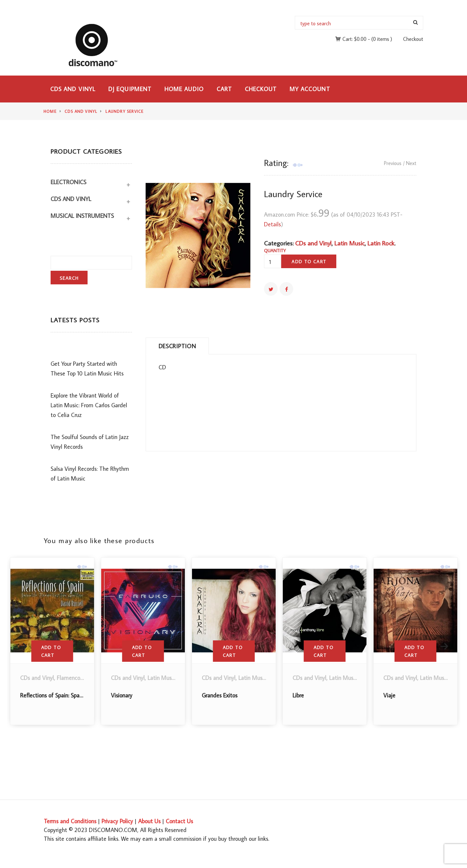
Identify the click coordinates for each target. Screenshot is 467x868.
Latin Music (349, 243)
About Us (149, 821)
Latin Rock (381, 243)
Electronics (68, 182)
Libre (298, 695)
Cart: (354, 39)
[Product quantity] (272, 262)
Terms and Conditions (70, 821)
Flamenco (68, 678)
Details (272, 224)
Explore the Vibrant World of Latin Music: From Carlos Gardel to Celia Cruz (89, 405)
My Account (310, 89)
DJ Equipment (130, 89)
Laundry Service (124, 111)
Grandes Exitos (220, 695)
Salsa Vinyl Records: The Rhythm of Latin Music (90, 474)
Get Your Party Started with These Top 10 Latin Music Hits (87, 369)
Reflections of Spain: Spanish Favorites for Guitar (79, 695)
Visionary (122, 695)
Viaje (389, 695)
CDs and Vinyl (73, 89)
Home (50, 111)
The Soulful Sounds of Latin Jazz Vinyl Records (90, 442)
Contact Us (179, 821)
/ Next (410, 163)
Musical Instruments (82, 216)
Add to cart (309, 262)
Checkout (413, 39)
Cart (224, 89)
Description (177, 346)
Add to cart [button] (51, 651)
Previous (393, 163)
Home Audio (184, 89)
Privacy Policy (117, 821)
